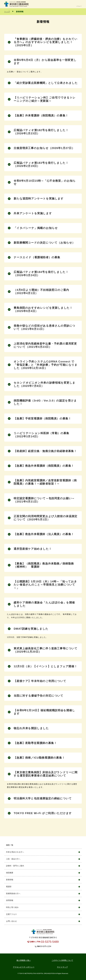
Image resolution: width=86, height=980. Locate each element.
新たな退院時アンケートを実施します (39, 199)
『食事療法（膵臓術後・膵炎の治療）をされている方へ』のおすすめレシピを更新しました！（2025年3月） (46, 42)
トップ (7, 12)
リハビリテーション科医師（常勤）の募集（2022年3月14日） (41, 435)
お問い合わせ (11, 921)
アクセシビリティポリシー (24, 967)
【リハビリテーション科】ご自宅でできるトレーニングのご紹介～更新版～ (45, 99)
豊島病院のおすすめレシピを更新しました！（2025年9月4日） (43, 309)
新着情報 (10, 880)
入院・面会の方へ (13, 859)
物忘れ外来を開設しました (31, 728)
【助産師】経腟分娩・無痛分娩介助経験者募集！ (45, 451)
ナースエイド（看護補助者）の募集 (37, 257)
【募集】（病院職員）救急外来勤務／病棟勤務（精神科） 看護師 (44, 565)
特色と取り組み (12, 907)
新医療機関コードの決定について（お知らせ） (44, 243)
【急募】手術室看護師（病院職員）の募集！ (42, 418)
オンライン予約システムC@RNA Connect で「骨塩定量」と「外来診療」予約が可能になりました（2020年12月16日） (46, 365)
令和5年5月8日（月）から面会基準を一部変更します (45, 62)
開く (79, 845)
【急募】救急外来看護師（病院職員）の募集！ (44, 466)
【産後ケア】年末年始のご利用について (40, 681)
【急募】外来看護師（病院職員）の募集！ (41, 115)
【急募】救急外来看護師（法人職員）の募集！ (44, 534)
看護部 (9, 887)
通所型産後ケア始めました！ (33, 549)
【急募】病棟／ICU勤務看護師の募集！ (39, 758)
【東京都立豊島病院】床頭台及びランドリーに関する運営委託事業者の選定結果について (46, 774)
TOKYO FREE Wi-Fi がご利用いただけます (43, 813)
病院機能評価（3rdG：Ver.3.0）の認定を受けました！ (45, 402)
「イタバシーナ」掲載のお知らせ (36, 228)
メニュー (79, 6)
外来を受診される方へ (15, 852)
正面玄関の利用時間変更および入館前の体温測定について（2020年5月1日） (45, 518)
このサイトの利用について (62, 960)
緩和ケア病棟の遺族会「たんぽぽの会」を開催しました (44, 604)
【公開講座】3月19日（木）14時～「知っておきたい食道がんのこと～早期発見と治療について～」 (45, 585)
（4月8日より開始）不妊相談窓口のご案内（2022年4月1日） (41, 291)
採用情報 (10, 900)
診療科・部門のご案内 (15, 866)
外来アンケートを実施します (33, 213)
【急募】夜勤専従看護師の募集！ (35, 743)
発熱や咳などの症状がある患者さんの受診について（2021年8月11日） (44, 327)
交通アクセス (11, 914)
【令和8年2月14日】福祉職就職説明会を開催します (44, 712)
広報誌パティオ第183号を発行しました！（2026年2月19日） (41, 164)
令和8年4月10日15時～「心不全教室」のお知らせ (45, 182)
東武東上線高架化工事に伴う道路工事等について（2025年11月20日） (46, 650)
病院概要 (10, 873)
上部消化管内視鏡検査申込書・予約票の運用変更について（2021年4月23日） (45, 345)
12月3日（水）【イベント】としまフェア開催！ (45, 666)
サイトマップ (62, 967)
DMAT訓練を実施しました (31, 629)
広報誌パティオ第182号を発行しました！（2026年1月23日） (41, 132)
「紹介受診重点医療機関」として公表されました (46, 83)
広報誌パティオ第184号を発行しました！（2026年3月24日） (41, 274)
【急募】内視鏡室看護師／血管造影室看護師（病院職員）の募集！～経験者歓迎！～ (45, 482)
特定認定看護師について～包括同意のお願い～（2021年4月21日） (44, 500)
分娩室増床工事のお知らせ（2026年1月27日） (44, 148)
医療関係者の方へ (13, 894)
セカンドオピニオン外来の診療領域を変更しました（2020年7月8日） (45, 384)
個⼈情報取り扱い (24, 960)
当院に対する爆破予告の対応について (38, 696)
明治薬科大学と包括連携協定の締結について (43, 798)
